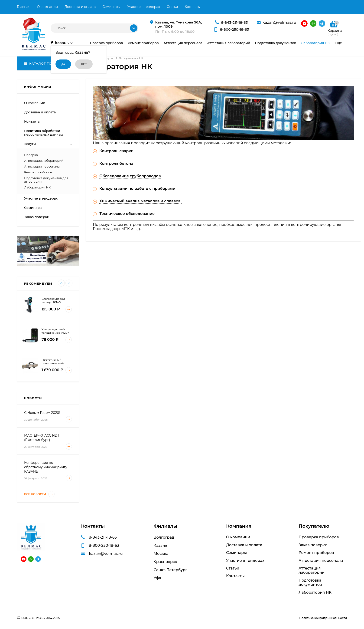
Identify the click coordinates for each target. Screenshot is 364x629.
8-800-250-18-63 (234, 29)
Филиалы (165, 526)
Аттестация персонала (42, 166)
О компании (47, 7)
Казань (161, 545)
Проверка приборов (319, 537)
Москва (161, 554)
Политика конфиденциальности (323, 618)
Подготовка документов (310, 583)
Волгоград (164, 537)
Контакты (193, 7)
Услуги (30, 144)
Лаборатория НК (37, 187)
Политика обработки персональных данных (44, 133)
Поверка (31, 155)
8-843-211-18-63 (234, 22)
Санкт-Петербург (171, 570)
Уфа (157, 578)
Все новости (39, 494)
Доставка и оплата (80, 7)
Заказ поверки (37, 217)
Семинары (111, 7)
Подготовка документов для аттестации (46, 180)
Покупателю (314, 526)
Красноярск (165, 562)
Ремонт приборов (38, 172)
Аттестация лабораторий (44, 161)
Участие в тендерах (144, 7)
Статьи (172, 7)
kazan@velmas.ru (279, 22)
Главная (24, 7)
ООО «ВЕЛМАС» (33, 618)
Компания (239, 526)
